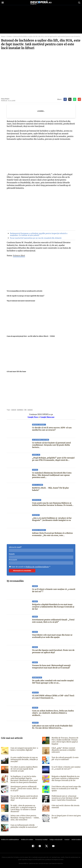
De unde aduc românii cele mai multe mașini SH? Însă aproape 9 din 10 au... (53, 682)
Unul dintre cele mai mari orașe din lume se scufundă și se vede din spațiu (52, 636)
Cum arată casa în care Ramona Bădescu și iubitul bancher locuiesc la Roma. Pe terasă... (53, 504)
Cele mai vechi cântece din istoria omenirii (65, 806)
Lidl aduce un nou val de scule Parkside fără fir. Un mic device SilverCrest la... (52, 727)
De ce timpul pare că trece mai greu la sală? (66, 815)
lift (25, 410)
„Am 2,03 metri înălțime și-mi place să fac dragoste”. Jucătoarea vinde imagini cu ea (52, 519)
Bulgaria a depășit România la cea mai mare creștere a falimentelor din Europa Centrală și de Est (53, 607)
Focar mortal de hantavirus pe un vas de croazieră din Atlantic (35, 238)
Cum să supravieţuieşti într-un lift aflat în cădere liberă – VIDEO (31, 336)
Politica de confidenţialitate (11, 838)
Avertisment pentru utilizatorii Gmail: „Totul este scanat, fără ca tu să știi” (53, 621)
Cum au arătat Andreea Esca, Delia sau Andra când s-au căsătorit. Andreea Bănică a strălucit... (53, 713)
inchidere (20, 410)
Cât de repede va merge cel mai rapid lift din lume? (25, 296)
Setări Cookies (75, 838)
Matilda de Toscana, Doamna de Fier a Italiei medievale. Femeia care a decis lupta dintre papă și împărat (66, 740)
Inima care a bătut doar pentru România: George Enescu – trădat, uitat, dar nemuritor (24, 816)
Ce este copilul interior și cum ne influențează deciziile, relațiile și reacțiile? (24, 759)
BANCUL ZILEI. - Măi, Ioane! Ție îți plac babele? (50, 489)
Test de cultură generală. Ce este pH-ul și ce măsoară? (65, 758)
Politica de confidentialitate (36, 567)
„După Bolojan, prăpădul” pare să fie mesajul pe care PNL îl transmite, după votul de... (53, 459)
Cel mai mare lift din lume (16, 372)
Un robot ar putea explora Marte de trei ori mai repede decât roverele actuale (25, 768)
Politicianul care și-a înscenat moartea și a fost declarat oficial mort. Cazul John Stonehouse (65, 797)
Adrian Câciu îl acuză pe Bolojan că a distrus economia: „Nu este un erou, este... (52, 534)
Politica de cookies (27, 838)
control (13, 410)
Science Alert (19, 256)
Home (3, 37)
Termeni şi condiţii (41, 838)
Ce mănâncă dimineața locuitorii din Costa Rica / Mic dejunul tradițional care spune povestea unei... (52, 475)
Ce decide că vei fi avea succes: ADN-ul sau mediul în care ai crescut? (52, 429)
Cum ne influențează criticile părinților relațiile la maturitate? (24, 825)
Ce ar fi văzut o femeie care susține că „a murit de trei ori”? (54, 590)
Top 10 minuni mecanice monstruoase (21, 301)
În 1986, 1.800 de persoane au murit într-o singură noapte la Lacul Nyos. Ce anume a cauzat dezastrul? (25, 807)
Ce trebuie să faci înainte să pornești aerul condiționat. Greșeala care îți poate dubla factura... (51, 445)
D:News (9, 37)
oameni (29, 410)
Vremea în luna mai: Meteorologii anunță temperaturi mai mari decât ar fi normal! (51, 667)
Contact (66, 838)
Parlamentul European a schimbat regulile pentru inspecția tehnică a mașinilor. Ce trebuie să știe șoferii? (38, 234)
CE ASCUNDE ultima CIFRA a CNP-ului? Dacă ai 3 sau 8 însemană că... (53, 697)
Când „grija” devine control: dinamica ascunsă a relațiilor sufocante (63, 749)
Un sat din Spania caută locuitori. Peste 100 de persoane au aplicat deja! (53, 651)
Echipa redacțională (55, 838)
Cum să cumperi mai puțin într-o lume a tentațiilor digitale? (24, 748)
